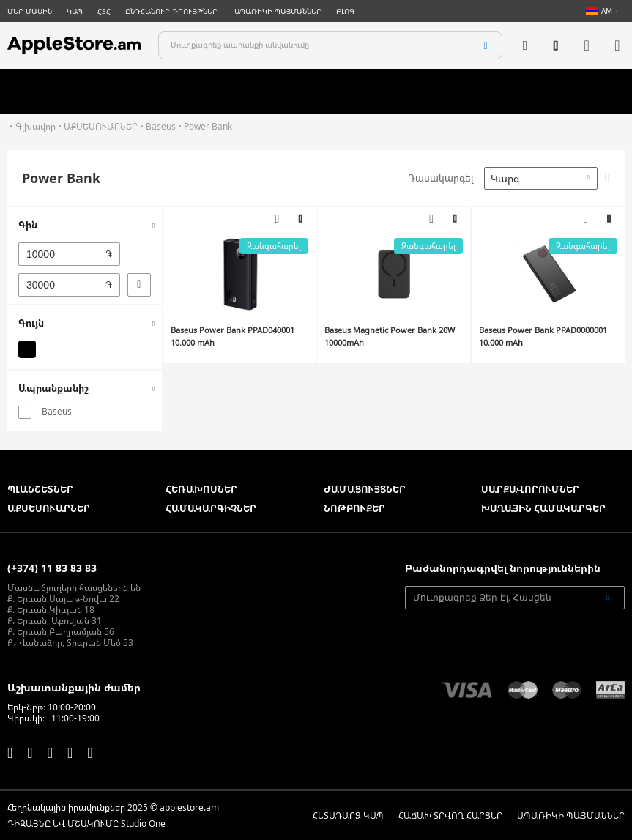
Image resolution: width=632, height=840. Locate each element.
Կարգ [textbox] (505, 178)
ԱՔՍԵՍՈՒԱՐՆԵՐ (101, 126)
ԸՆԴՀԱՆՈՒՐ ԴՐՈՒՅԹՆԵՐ (172, 11)
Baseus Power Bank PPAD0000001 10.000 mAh (543, 336)
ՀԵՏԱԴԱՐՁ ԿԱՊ (348, 816)
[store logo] (74, 45)
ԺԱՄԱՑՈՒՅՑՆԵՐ (365, 489)
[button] (300, 219)
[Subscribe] (607, 598)
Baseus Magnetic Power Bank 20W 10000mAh (390, 336)
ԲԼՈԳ (346, 11)
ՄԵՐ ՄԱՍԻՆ (30, 11)
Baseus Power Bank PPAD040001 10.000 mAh (233, 336)
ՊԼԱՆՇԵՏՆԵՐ (40, 489)
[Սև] (27, 349)
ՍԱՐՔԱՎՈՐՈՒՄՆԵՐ (530, 489)
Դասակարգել (440, 178)
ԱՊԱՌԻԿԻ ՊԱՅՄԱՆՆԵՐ (278, 11)
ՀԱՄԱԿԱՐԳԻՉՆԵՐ (211, 508)
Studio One (143, 824)
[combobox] (330, 45)
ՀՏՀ (104, 11)
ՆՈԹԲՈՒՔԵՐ (354, 508)
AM (599, 11)
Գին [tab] (28, 225)
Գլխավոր (36, 126)
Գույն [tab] (31, 323)
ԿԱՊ (75, 11)
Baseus (161, 126)
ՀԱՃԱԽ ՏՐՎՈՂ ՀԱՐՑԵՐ (450, 816)
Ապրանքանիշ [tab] (53, 388)
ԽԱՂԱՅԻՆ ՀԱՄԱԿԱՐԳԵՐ (543, 508)
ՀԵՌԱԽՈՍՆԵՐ (201, 489)
